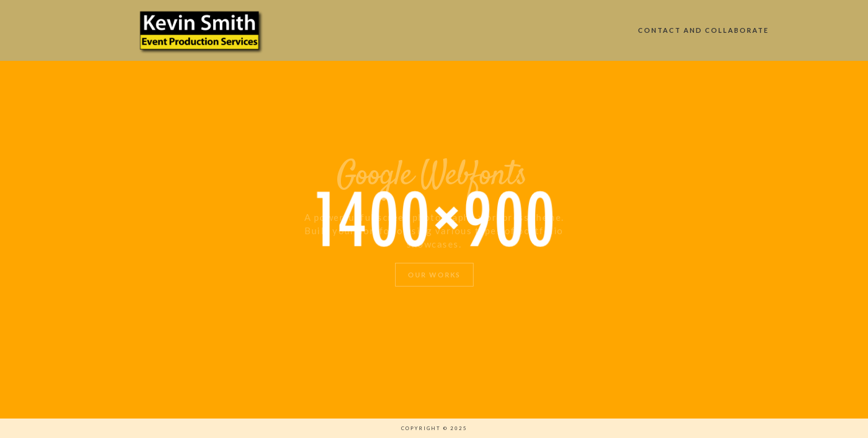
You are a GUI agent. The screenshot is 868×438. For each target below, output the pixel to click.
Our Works (434, 275)
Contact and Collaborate (703, 30)
